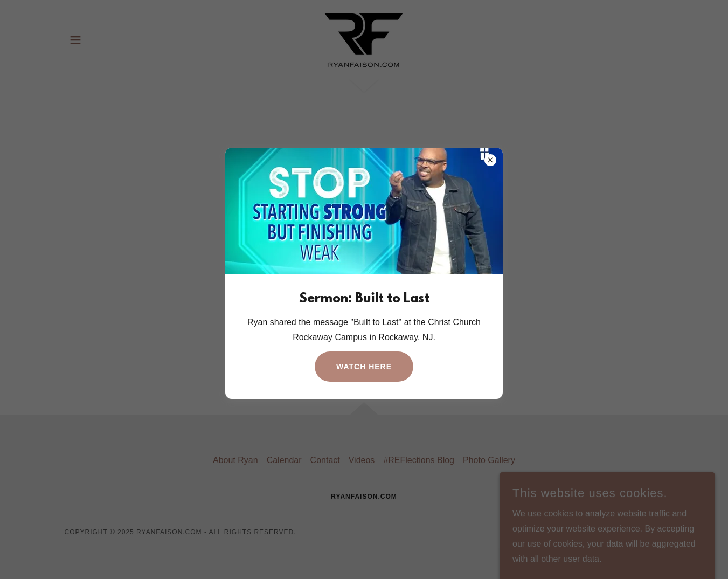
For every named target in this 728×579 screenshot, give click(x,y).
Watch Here (364, 367)
